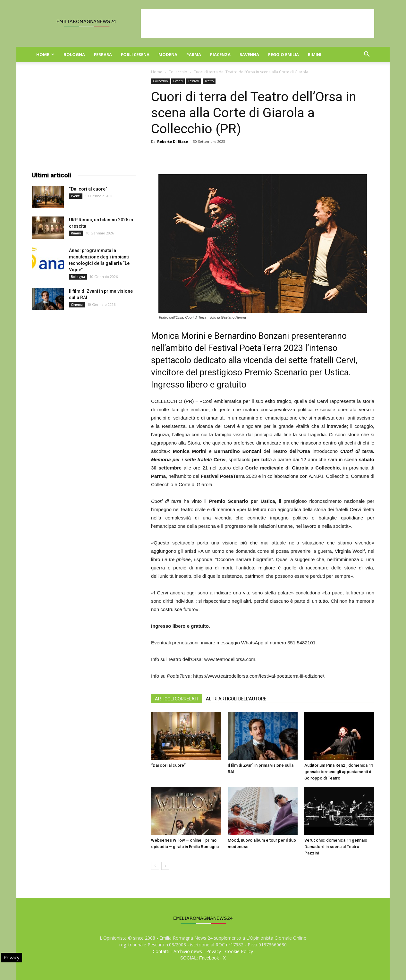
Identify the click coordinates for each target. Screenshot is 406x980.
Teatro (209, 81)
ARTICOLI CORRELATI (177, 699)
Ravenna (249, 54)
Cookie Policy (239, 951)
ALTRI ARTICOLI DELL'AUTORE (236, 699)
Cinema (77, 305)
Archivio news (188, 951)
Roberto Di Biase (173, 141)
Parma (194, 54)
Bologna (74, 54)
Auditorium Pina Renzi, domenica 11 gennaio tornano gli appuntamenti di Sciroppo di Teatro (339, 772)
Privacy (214, 951)
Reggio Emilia (283, 54)
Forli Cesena (135, 54)
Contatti (161, 951)
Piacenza (220, 54)
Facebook (209, 958)
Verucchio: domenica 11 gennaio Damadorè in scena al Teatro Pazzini (336, 847)
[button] (367, 55)
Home (45, 54)
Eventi (178, 81)
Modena (168, 54)
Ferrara (103, 54)
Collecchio (178, 72)
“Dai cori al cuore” (168, 765)
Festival (194, 81)
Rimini (315, 54)
